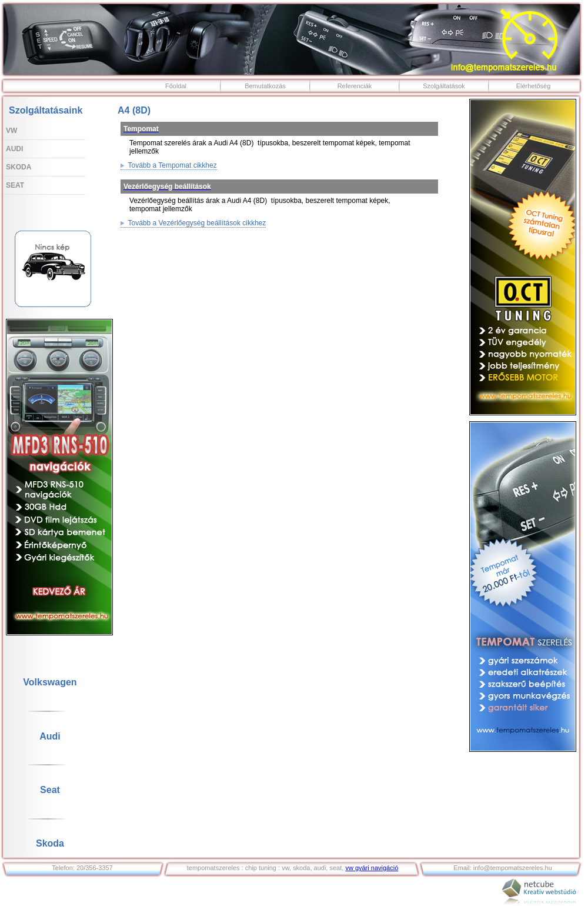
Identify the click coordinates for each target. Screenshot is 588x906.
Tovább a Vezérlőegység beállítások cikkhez (193, 223)
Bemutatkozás (265, 86)
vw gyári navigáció (372, 868)
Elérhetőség (534, 86)
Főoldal (176, 86)
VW (11, 131)
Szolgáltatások (444, 86)
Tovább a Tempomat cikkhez (169, 165)
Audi (14, 149)
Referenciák (355, 86)
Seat (15, 185)
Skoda (19, 167)
